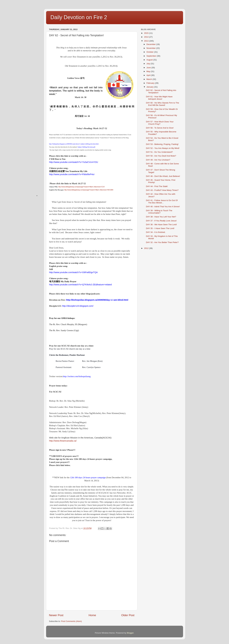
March (150, 79)
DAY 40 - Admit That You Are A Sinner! (163, 207)
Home (92, 615)
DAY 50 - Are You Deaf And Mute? (161, 156)
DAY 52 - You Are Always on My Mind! (163, 148)
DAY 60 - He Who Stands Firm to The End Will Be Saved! (162, 104)
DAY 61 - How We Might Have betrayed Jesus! (159, 98)
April (149, 75)
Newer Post (56, 615)
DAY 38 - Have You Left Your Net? (161, 217)
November (151, 48)
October (150, 52)
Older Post (128, 615)
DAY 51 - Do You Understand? (159, 152)
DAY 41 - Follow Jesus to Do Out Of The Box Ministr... (162, 202)
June (149, 68)
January (150, 87)
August (150, 60)
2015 (147, 33)
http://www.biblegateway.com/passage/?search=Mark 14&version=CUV (82, 187)
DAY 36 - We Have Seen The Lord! (161, 225)
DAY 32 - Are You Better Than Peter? (162, 242)
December (151, 44)
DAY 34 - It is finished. (156, 232)
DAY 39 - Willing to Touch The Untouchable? (159, 212)
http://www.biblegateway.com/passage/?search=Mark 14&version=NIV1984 (89, 190)
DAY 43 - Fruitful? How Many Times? (162, 190)
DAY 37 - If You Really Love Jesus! (161, 221)
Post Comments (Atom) (71, 621)
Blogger (130, 633)
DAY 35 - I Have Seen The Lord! (160, 228)
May (149, 71)
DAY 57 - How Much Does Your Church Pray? (160, 123)
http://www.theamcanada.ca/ (63, 441)
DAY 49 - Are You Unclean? (158, 160)
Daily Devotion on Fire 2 (79, 17)
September (152, 56)
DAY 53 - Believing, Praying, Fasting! (162, 144)
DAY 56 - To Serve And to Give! (160, 128)
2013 (147, 41)
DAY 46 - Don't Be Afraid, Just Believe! (163, 176)
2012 (147, 248)
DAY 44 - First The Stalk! (157, 186)
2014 (147, 37)
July (149, 64)
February (151, 83)
